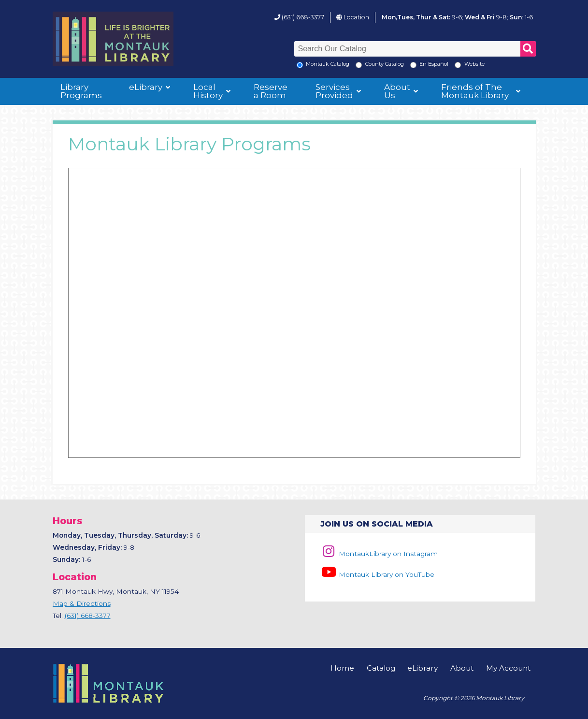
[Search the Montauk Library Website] (458, 65)
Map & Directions (82, 603)
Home (342, 668)
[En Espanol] (413, 65)
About (462, 668)
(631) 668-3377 (303, 17)
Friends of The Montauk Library (475, 91)
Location (356, 17)
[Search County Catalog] (359, 65)
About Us (397, 91)
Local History (208, 91)
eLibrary (146, 87)
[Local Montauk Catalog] (300, 65)
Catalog (381, 668)
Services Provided (334, 91)
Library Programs (81, 91)
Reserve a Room (271, 91)
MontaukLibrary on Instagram (379, 554)
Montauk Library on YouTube (377, 574)
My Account (508, 668)
